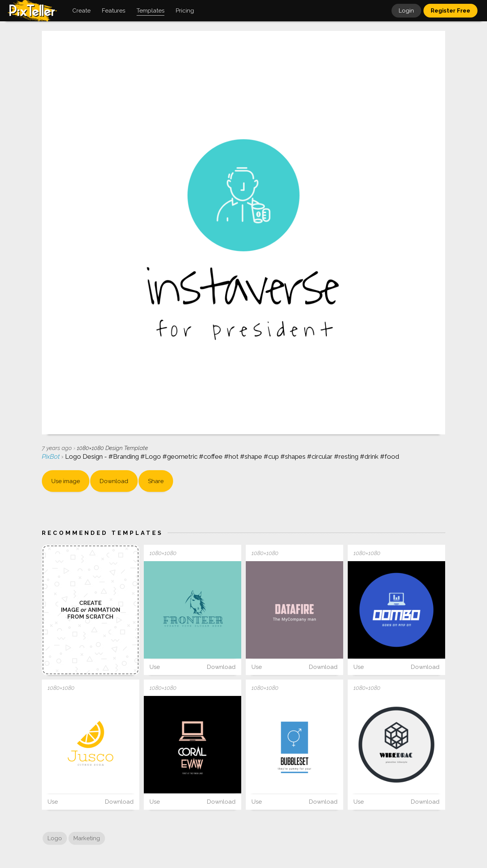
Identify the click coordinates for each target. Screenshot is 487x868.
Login (406, 11)
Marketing (87, 838)
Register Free (450, 11)
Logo (55, 838)
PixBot (52, 456)
